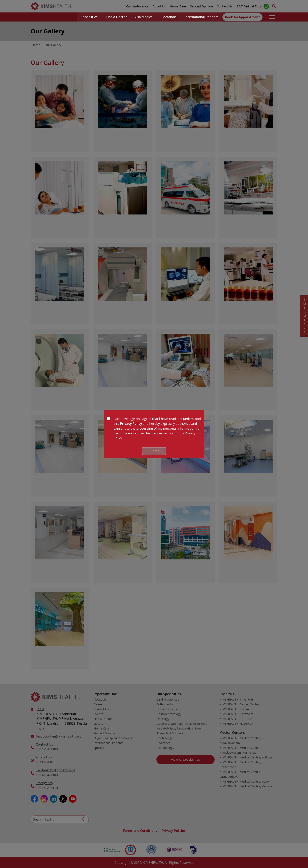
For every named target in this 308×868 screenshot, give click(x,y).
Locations (169, 17)
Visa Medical (144, 17)
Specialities (89, 17)
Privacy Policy (131, 424)
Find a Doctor (116, 17)
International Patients (202, 17)
